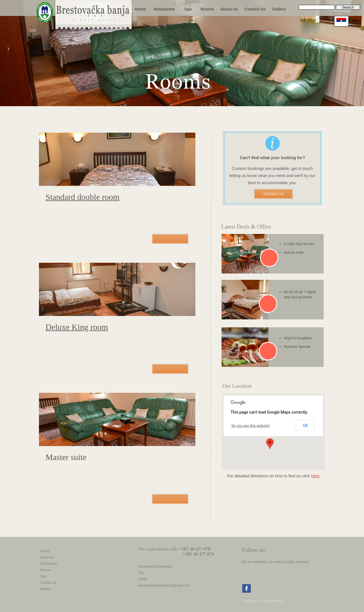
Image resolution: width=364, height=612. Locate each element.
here (315, 476)
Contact (46, 583)
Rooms (45, 570)
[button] (270, 444)
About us (47, 557)
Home (45, 551)
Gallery (45, 589)
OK (305, 426)
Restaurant (48, 564)
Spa (43, 576)
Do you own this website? (251, 426)
